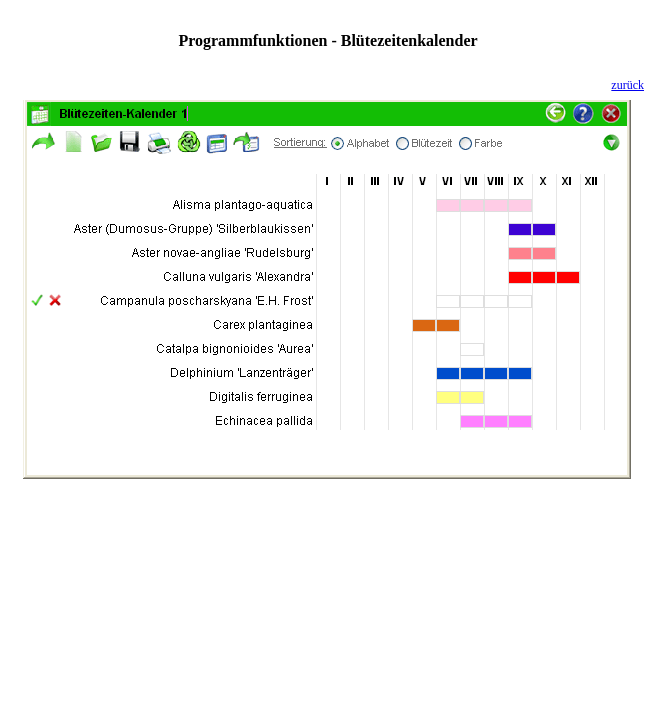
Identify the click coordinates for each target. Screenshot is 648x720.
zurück (627, 85)
